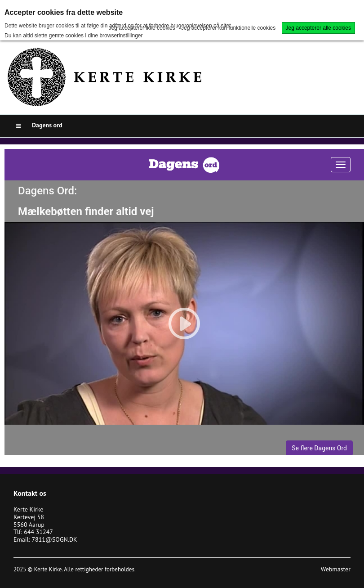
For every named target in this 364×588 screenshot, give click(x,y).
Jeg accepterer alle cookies (318, 28)
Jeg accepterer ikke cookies (142, 28)
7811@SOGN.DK (54, 539)
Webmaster (336, 569)
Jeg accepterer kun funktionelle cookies (228, 28)
